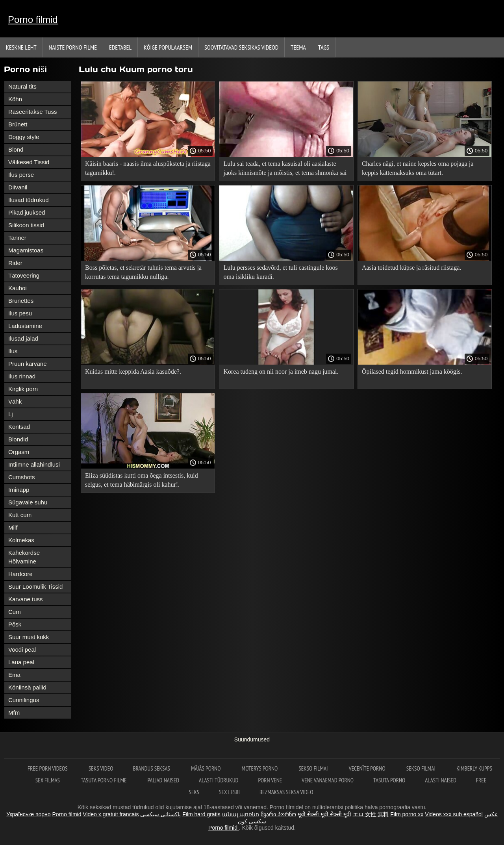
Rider (15, 263)
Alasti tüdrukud (219, 780)
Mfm (14, 713)
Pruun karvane (28, 364)
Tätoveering (24, 275)
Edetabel (120, 47)
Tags (324, 47)
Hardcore (20, 574)
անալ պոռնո (241, 814)
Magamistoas (26, 250)
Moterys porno (260, 768)
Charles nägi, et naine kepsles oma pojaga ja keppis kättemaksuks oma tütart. (418, 168)
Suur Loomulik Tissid (35, 586)
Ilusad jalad (23, 338)
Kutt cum (20, 515)
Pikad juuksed (27, 212)
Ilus (13, 351)
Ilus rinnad (22, 376)
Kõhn (15, 99)
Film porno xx (407, 814)
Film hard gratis (201, 814)
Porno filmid (33, 19)
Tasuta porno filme (104, 780)
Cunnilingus (24, 700)
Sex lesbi (229, 792)
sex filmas (48, 780)
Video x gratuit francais (111, 814)
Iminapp (19, 490)
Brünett (18, 124)
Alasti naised (441, 780)
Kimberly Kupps (474, 768)
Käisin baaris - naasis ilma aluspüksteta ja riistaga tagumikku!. (148, 168)
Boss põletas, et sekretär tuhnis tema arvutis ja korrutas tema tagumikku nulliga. (143, 272)
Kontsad (19, 427)
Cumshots (22, 477)
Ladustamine (25, 326)
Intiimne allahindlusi (34, 464)
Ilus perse (21, 175)
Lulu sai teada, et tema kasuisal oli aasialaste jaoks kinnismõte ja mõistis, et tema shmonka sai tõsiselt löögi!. (285, 170)
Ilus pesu (20, 313)
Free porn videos (48, 768)
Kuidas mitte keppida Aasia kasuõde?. (133, 372)
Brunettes (21, 301)
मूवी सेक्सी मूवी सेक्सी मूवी (324, 814)
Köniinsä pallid (27, 687)
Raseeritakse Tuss (32, 112)
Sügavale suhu (28, 502)
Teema (298, 47)
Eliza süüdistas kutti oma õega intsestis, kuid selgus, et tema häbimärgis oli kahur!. (142, 480)
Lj (11, 414)
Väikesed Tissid (29, 162)
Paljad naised (163, 780)
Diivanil (18, 187)
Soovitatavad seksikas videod (241, 47)
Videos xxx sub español (454, 814)
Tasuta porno (389, 780)
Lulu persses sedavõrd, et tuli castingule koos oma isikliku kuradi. (280, 272)
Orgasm (19, 452)
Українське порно (29, 814)
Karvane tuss (26, 599)
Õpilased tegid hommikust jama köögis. (412, 372)
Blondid (18, 439)
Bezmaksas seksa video (286, 792)
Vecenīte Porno (368, 768)
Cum (15, 612)
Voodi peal (22, 650)
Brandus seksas (152, 768)
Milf (13, 527)
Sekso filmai (314, 768)
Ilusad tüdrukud (29, 200)
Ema (14, 675)
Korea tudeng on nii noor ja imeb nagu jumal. (281, 372)
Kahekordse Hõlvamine (24, 557)
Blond (16, 149)
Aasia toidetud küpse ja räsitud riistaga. (411, 268)
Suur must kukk (29, 637)
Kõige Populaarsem (168, 47)
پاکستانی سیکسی (160, 814)
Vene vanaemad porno (328, 780)
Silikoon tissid (26, 225)
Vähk (15, 401)
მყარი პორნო (278, 814)
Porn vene (270, 780)
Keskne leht (21, 47)
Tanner (17, 238)
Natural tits (22, 86)
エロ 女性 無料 (371, 814)
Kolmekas (21, 540)
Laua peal (21, 662)
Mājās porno (206, 768)
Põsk (15, 624)
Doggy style (24, 137)
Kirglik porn (23, 389)
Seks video (101, 768)
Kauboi (18, 288)
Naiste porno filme (73, 47)
